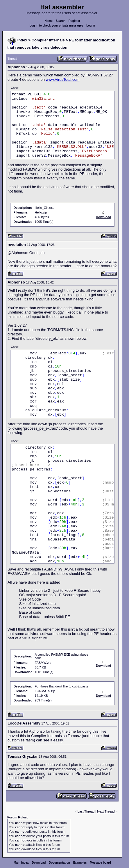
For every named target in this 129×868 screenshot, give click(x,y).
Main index (21, 863)
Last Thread (86, 811)
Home (49, 21)
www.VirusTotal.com (63, 79)
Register (74, 21)
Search (61, 21)
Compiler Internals (48, 40)
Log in (91, 26)
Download (39, 863)
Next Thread (106, 811)
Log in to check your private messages (57, 26)
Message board (100, 863)
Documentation (59, 863)
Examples (80, 863)
